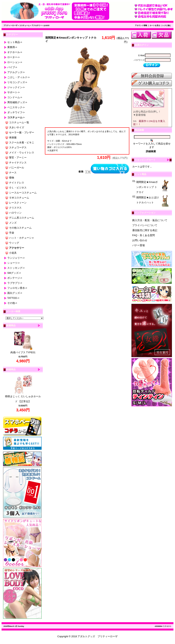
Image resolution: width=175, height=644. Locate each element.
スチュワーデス (18, 147)
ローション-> (15, 62)
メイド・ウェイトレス (22, 153)
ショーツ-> (13, 263)
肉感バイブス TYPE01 (23, 352)
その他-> (12, 303)
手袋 (12, 233)
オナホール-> (15, 52)
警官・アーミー (18, 158)
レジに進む (167, 25)
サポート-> (13, 92)
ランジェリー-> (16, 258)
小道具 (13, 253)
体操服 (13, 137)
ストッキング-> (16, 268)
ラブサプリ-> (15, 283)
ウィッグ (14, 243)
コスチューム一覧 (19, 122)
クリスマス (15, 208)
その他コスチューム (20, 228)
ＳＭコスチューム (19, 198)
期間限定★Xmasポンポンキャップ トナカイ (147, 187)
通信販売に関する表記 (145, 230)
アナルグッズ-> (16, 72)
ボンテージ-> (15, 278)
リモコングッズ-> (17, 82)
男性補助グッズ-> (17, 102)
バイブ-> (12, 67)
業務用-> (12, 47)
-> (16, 117)
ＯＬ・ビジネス (18, 188)
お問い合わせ (140, 240)
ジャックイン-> (16, 87)
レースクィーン (18, 203)
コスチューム (24, 25)
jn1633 (47, 25)
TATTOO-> (13, 298)
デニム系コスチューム (22, 218)
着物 (12, 178)
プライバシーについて (145, 225)
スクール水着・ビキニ (22, 142)
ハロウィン (15, 213)
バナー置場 (138, 245)
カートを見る (155, 25)
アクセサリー (37, 25)
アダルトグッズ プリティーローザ (98, 636)
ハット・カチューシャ (22, 238)
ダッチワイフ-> (16, 112)
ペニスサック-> (16, 107)
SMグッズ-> (14, 273)
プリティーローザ (10, 25)
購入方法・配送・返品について (150, 220)
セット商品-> (15, 42)
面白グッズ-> (15, 293)
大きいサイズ (17, 127)
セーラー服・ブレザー (22, 132)
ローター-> (13, 57)
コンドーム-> (15, 97)
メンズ (13, 223)
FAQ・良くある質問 (143, 235)
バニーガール (17, 168)
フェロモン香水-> (17, 288)
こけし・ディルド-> (19, 77)
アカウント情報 (141, 25)
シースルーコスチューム (23, 193)
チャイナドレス (18, 163)
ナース (13, 173)
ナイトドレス (17, 183)
